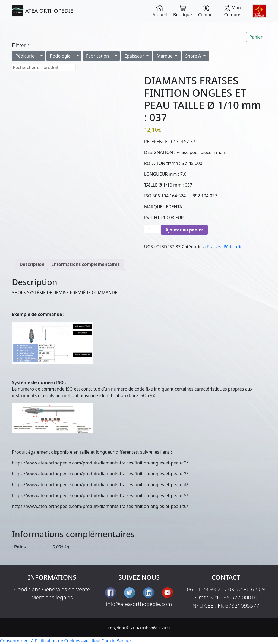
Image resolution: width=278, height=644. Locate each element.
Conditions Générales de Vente (52, 589)
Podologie (60, 56)
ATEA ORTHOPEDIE (43, 11)
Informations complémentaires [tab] (86, 264)
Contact (206, 11)
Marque (165, 56)
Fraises (214, 247)
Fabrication (97, 56)
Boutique (183, 11)
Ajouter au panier (184, 230)
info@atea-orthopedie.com (139, 604)
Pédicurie (25, 56)
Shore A (194, 56)
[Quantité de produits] (152, 229)
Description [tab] (32, 264)
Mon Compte (232, 11)
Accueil (160, 11)
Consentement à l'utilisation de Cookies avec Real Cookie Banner (66, 641)
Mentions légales (52, 597)
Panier (256, 37)
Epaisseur (135, 56)
